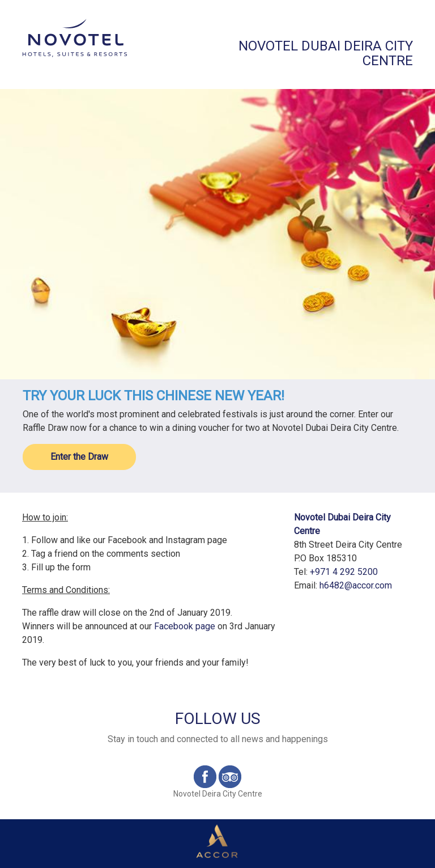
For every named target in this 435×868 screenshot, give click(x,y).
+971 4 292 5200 (344, 572)
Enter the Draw (79, 457)
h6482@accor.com (356, 585)
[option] (217, 234)
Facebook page (185, 626)
